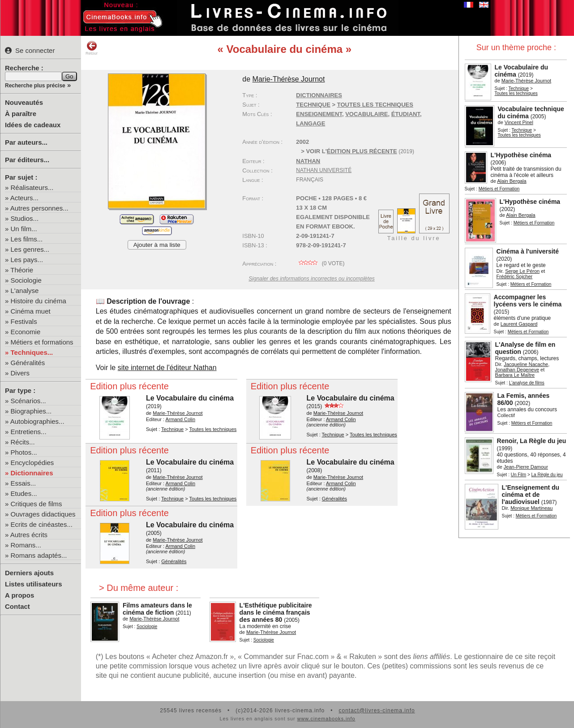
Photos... (24, 452)
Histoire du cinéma (39, 301)
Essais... (24, 483)
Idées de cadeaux (33, 125)
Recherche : (24, 68)
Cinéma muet (31, 311)
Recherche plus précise (35, 86)
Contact (17, 606)
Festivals (24, 321)
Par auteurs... (26, 142)
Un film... (24, 229)
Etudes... (24, 493)
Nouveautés (24, 102)
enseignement (319, 114)
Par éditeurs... (27, 160)
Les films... (27, 239)
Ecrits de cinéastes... (42, 524)
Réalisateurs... (32, 187)
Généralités (28, 363)
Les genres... (30, 249)
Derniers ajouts (29, 573)
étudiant (406, 114)
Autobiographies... (37, 421)
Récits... (23, 442)
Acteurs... (24, 198)
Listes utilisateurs (34, 584)
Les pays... (27, 260)
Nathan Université (324, 170)
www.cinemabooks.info (326, 719)
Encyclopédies (32, 463)
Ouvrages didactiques (43, 514)
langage (311, 123)
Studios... (25, 218)
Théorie (22, 270)
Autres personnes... (39, 208)
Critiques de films (36, 504)
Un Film (518, 475)
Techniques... (32, 352)
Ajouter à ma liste (157, 245)
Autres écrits (29, 535)
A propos (19, 595)
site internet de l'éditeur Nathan (167, 368)
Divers (20, 373)
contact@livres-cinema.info (377, 711)
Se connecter (30, 50)
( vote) (320, 263)
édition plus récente (362, 151)
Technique (519, 88)
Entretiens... (29, 432)
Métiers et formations (42, 342)
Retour (92, 48)
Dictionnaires (32, 473)
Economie (26, 332)
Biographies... (31, 411)
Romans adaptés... (39, 555)
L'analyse (25, 291)
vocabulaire (366, 114)
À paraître (21, 114)
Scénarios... (28, 401)
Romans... (26, 545)
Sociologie (26, 280)
